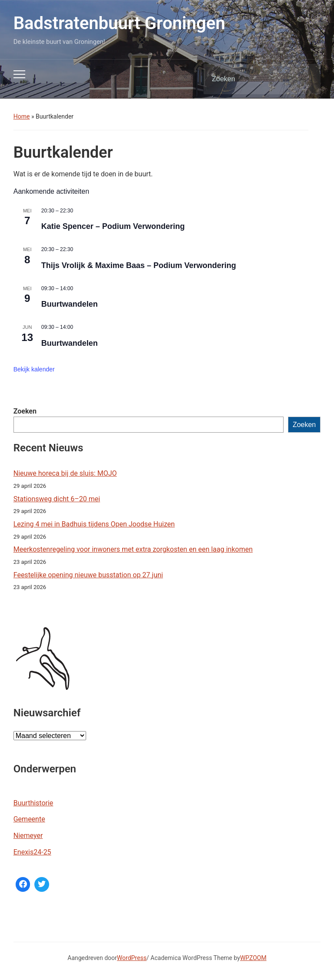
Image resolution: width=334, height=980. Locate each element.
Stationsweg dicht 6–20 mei (57, 499)
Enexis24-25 (32, 852)
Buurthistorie (33, 803)
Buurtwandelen (70, 304)
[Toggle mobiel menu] (19, 74)
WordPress (132, 958)
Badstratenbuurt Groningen (119, 23)
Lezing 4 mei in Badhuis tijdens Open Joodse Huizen (94, 524)
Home (22, 116)
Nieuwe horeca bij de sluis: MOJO (65, 473)
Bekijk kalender (34, 369)
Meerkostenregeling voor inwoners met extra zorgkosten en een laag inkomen (133, 549)
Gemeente (29, 819)
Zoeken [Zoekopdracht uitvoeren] (307, 79)
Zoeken (25, 411)
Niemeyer (28, 836)
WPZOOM (253, 958)
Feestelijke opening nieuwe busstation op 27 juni (88, 575)
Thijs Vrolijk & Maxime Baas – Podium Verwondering (139, 265)
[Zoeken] (251, 79)
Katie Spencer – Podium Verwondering (113, 226)
